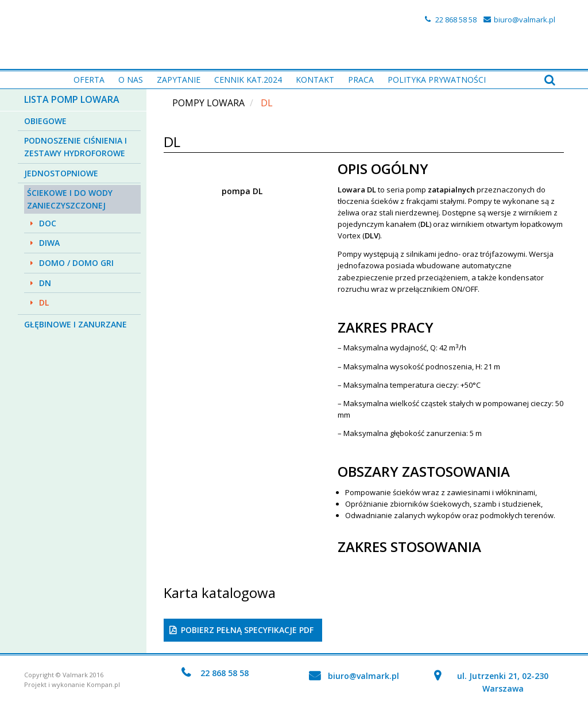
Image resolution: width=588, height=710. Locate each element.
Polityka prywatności (437, 80)
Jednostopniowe (61, 173)
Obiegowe (45, 121)
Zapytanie (179, 80)
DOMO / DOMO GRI (76, 263)
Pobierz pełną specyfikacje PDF (247, 630)
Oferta (89, 80)
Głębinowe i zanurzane (76, 324)
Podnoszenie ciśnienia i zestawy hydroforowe (76, 147)
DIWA (49, 243)
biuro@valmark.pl (525, 20)
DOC (48, 223)
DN (45, 283)
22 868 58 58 (456, 20)
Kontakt (315, 80)
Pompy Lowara (208, 103)
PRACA (361, 80)
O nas (131, 80)
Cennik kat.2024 (248, 80)
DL (44, 302)
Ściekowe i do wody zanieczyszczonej (70, 199)
